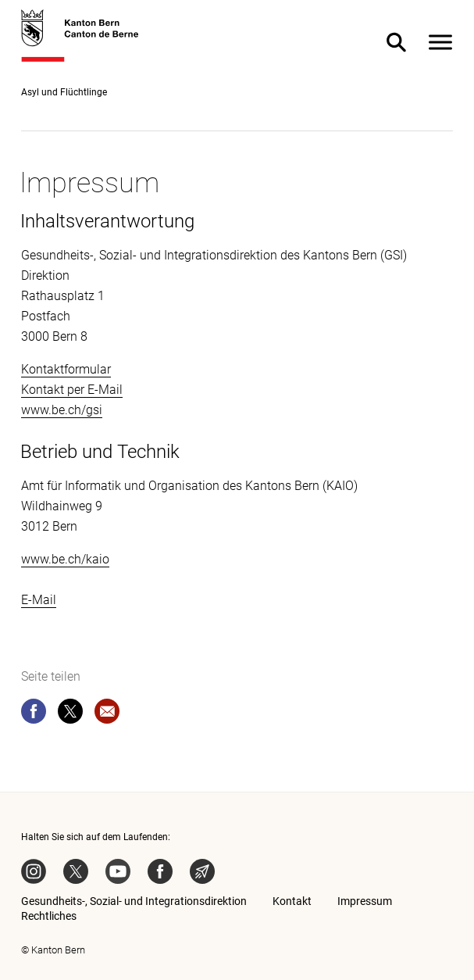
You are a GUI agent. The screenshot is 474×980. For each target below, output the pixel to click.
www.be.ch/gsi (62, 410)
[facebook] (34, 714)
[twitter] (70, 714)
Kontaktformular (66, 369)
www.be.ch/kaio (65, 559)
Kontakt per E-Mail (72, 390)
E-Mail (39, 600)
